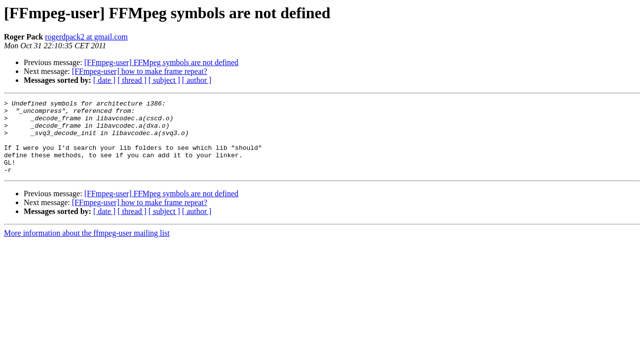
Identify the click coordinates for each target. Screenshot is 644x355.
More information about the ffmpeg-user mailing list (87, 248)
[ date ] (104, 80)
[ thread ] (132, 80)
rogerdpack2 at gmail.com (86, 37)
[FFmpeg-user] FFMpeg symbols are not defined (161, 62)
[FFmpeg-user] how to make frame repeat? (140, 71)
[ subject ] (164, 80)
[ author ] (197, 80)
